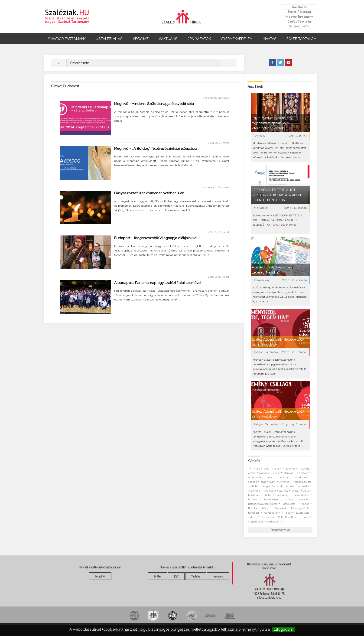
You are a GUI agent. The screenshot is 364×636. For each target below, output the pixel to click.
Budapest (280, 508)
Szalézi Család (299, 26)
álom (273, 482)
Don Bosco (299, 7)
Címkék (254, 461)
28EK (267, 469)
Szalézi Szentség (299, 21)
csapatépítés (256, 522)
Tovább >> (100, 576)
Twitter (158, 576)
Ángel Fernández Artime (278, 486)
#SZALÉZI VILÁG (109, 39)
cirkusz (252, 517)
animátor (304, 486)
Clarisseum (267, 517)
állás (263, 482)
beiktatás (254, 495)
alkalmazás (302, 478)
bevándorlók (301, 495)
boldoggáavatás (299, 500)
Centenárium (272, 513)
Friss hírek (255, 87)
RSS (176, 576)
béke (268, 495)
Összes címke (280, 530)
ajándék (264, 473)
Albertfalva (255, 478)
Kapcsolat (269, 568)
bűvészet (254, 513)
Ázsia (307, 491)
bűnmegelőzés (300, 508)
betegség (283, 495)
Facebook (218, 576)
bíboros (253, 500)
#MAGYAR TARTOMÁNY (67, 39)
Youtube (196, 576)
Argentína (254, 491)
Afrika (252, 473)
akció (276, 473)
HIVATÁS (270, 39)
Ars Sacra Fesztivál (276, 491)
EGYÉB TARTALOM (301, 39)
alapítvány (303, 473)
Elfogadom (283, 629)
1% (258, 469)
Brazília (253, 508)
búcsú (266, 508)
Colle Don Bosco (288, 517)
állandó (253, 482)
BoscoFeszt (289, 504)
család (306, 517)
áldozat (284, 478)
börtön (305, 504)
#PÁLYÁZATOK (199, 39)
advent (305, 469)
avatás (296, 491)
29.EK (278, 469)
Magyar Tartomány (299, 17)
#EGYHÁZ (141, 39)
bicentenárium (273, 500)
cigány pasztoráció (297, 513)
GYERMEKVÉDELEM (237, 39)
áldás (271, 478)
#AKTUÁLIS (168, 39)
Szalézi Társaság (299, 12)
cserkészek (273, 522)
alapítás (288, 473)
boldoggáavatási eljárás (263, 504)
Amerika (284, 482)
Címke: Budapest (65, 86)
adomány (291, 469)
